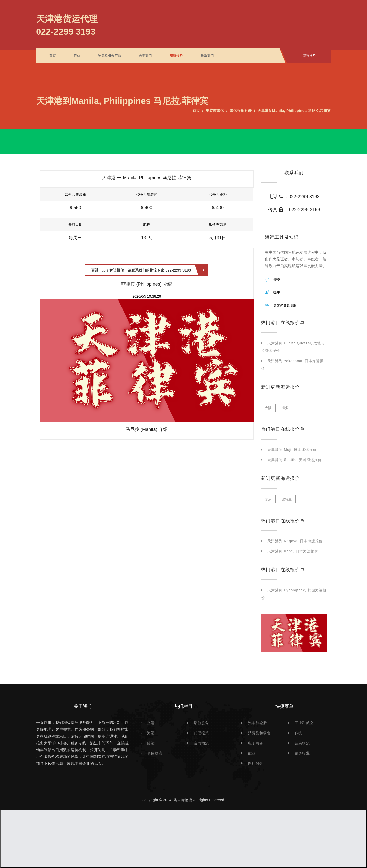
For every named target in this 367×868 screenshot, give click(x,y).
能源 (252, 753)
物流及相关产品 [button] (110, 56)
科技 (298, 733)
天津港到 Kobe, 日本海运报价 (293, 551)
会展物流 (302, 743)
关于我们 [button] (146, 56)
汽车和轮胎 (257, 723)
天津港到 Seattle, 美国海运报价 (295, 460)
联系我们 (207, 56)
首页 (53, 56)
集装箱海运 (215, 111)
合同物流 (201, 743)
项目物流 (155, 753)
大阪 (268, 408)
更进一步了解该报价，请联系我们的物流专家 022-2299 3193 (148, 270)
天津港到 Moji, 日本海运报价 (292, 450)
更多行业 (302, 753)
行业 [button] (77, 56)
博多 (285, 408)
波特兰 (287, 499)
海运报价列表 (241, 111)
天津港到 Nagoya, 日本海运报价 (295, 541)
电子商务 (256, 743)
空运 (151, 723)
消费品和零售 (259, 733)
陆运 (151, 743)
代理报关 (201, 733)
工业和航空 (304, 723)
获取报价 (177, 56)
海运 (151, 733)
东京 (268, 499)
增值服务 (201, 723)
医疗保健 (256, 763)
